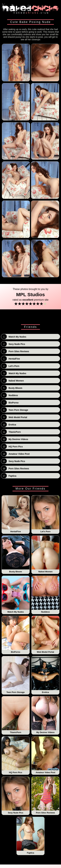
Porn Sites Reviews (45, 795)
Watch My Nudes (16, 594)
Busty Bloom (16, 554)
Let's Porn (45, 514)
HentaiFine (16, 514)
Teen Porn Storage (16, 675)
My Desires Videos (45, 715)
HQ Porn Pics (16, 755)
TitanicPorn (16, 715)
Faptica (30, 836)
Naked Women (45, 554)
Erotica (45, 675)
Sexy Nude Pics (16, 795)
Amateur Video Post (45, 755)
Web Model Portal (45, 635)
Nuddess (45, 594)
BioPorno (16, 635)
